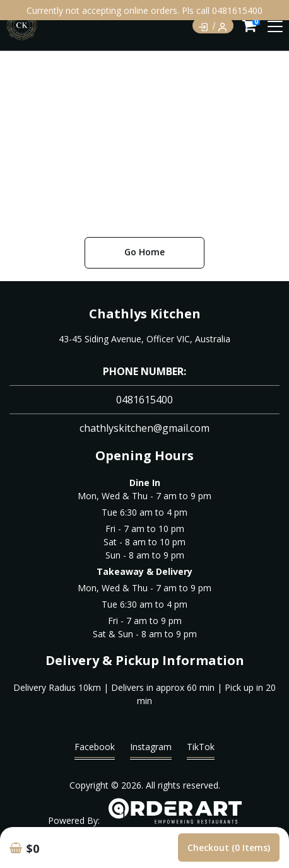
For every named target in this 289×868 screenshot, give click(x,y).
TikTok (201, 750)
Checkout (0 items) (229, 848)
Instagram (151, 750)
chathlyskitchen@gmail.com (144, 428)
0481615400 (144, 400)
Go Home (144, 252)
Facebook (95, 750)
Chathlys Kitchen (145, 314)
